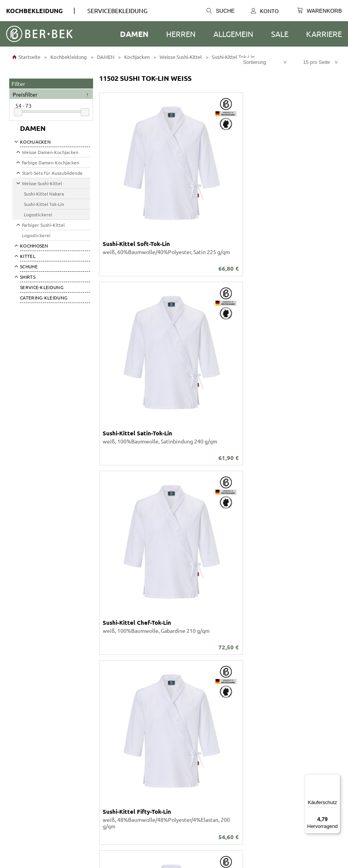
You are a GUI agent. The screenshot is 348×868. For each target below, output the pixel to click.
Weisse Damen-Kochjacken (50, 152)
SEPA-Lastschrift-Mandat (204, 735)
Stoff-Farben (24, 673)
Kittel (28, 256)
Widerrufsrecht (28, 756)
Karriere (324, 34)
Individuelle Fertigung (36, 687)
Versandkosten (325, 609)
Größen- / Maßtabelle (200, 687)
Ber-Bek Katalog (29, 666)
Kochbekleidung (34, 11)
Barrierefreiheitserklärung (41, 735)
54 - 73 (23, 105)
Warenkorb (187, 673)
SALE (280, 34)
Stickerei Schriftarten (35, 680)
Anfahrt (183, 728)
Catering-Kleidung (44, 298)
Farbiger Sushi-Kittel (43, 225)
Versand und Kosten (198, 721)
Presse (17, 763)
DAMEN (134, 34)
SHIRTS (28, 277)
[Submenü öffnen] (16, 141)
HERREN (181, 34)
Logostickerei (38, 214)
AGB (14, 721)
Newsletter (188, 749)
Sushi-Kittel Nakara (44, 194)
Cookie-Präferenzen (33, 742)
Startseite (26, 57)
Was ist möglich (193, 680)
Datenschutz (25, 728)
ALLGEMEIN (233, 34)
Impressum (22, 749)
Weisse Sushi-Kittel (180, 57)
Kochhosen (34, 246)
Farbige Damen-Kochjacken (51, 162)
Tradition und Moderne (202, 742)
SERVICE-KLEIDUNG (42, 287)
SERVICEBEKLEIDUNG (117, 10)
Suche (221, 11)
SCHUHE (29, 266)
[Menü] (336, 779)
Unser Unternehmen (34, 659)
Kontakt (184, 659)
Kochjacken (136, 57)
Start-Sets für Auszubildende (52, 173)
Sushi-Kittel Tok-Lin (233, 57)
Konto (265, 11)
